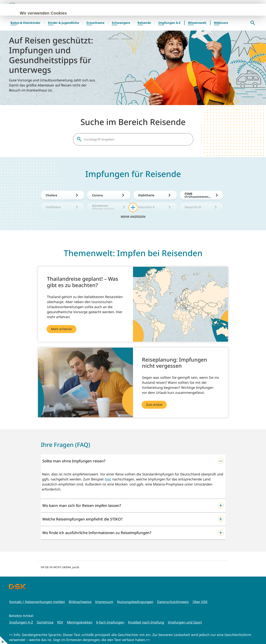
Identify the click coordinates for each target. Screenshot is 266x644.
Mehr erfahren (61, 329)
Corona (97, 195)
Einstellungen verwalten (134, 53)
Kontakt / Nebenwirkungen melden (37, 602)
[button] (133, 461)
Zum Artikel (154, 405)
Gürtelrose (45, 622)
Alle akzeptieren (54, 53)
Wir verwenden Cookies (61, 13)
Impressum (104, 602)
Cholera (51, 195)
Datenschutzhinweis (173, 602)
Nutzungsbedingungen (135, 602)
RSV (60, 622)
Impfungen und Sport (185, 622)
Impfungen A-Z (21, 622)
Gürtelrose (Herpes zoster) (103, 207)
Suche (253, 23)
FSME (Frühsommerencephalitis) (198, 195)
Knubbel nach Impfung (146, 622)
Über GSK (200, 602)
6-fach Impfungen (110, 622)
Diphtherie (146, 195)
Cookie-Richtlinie (98, 39)
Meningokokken (80, 622)
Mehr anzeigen (133, 216)
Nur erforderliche (91, 53)
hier (108, 479)
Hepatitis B (193, 207)
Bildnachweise (80, 602)
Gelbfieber (53, 207)
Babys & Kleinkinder (25, 23)
